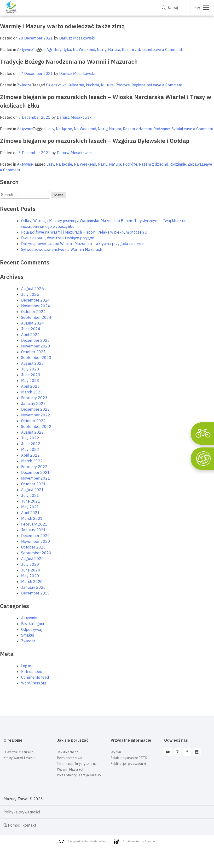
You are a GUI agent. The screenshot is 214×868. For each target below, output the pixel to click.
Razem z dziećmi (136, 50)
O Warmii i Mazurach (18, 752)
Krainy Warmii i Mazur (19, 758)
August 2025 (32, 289)
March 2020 (32, 582)
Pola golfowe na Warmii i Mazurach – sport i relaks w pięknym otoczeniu (84, 232)
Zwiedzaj (25, 85)
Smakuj (28, 635)
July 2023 (30, 369)
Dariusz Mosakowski (77, 38)
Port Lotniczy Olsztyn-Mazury (79, 775)
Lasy (50, 129)
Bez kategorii (32, 624)
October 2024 (33, 312)
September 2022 (36, 426)
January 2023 (33, 403)
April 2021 (30, 513)
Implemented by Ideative (135, 842)
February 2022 (34, 467)
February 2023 (34, 398)
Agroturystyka (59, 50)
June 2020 (31, 570)
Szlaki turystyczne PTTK (129, 758)
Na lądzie (64, 129)
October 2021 (33, 484)
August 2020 (32, 559)
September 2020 (36, 553)
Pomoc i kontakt (20, 825)
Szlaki (177, 129)
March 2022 (32, 461)
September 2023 (36, 358)
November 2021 (36, 478)
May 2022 (30, 449)
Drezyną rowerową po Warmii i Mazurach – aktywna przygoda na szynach (85, 244)
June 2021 (31, 501)
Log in (26, 666)
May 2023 (30, 381)
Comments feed (35, 677)
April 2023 (30, 386)
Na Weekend (84, 50)
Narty (102, 50)
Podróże (123, 85)
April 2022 (30, 455)
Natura (114, 50)
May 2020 (30, 576)
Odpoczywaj (32, 629)
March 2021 (32, 518)
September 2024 (36, 317)
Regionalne (141, 85)
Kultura (107, 85)
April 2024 (30, 335)
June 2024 (31, 329)
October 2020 (33, 547)
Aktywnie (25, 50)
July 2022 (30, 438)
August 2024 (32, 323)
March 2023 (32, 392)
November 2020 (36, 541)
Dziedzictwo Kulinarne (65, 85)
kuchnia (93, 85)
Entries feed (32, 672)
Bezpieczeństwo (70, 758)
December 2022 (35, 409)
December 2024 (35, 300)
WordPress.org (34, 683)
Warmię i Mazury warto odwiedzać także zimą (62, 26)
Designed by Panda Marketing (83, 841)
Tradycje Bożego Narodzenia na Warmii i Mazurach (69, 62)
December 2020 (35, 536)
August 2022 (32, 432)
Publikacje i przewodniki (128, 764)
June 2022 (31, 444)
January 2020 (33, 587)
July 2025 (30, 294)
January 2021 (33, 530)
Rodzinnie (162, 129)
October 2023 (33, 352)
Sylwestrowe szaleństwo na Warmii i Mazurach (62, 249)
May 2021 (30, 507)
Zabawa (195, 164)
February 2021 (34, 524)
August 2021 (32, 490)
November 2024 (36, 306)
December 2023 (35, 340)
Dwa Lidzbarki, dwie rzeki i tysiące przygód (58, 238)
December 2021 (35, 472)
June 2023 (31, 375)
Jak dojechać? (67, 752)
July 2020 (30, 564)
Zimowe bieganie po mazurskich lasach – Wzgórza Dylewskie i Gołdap (95, 141)
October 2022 (33, 421)
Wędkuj (116, 752)
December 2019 (35, 593)
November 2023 (36, 346)
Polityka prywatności (22, 812)
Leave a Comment (166, 50)
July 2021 (30, 495)
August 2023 (32, 363)
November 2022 (36, 415)
